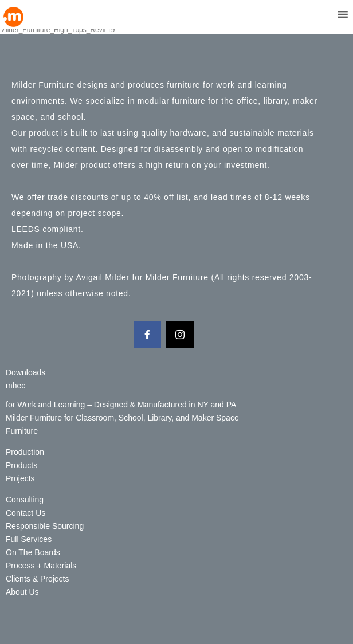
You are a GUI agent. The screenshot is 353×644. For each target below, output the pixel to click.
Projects (20, 478)
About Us (22, 592)
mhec (15, 386)
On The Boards (33, 552)
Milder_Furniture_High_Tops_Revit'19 (57, 30)
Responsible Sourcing (45, 526)
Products (21, 465)
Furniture (22, 431)
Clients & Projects (37, 579)
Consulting (25, 500)
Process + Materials (41, 566)
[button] (321, 14)
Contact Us (26, 513)
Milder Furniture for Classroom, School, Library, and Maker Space (122, 418)
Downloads (26, 372)
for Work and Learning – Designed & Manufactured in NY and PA (121, 405)
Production (25, 452)
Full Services (29, 539)
